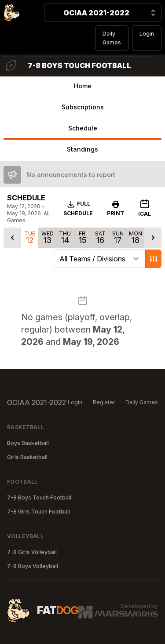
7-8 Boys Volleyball (33, 566)
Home (83, 86)
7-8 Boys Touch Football (39, 497)
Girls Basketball (27, 457)
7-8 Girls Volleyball (32, 552)
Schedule (83, 128)
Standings (82, 149)
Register (104, 402)
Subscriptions (83, 107)
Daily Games (112, 38)
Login (147, 34)
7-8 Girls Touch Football (38, 512)
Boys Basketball (28, 443)
